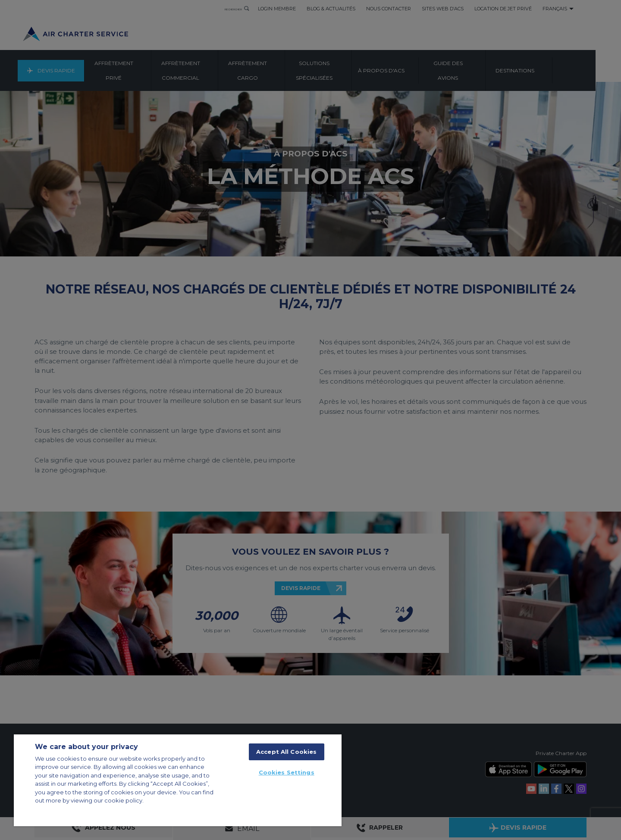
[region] (178, 780)
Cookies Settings (287, 772)
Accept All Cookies (286, 752)
